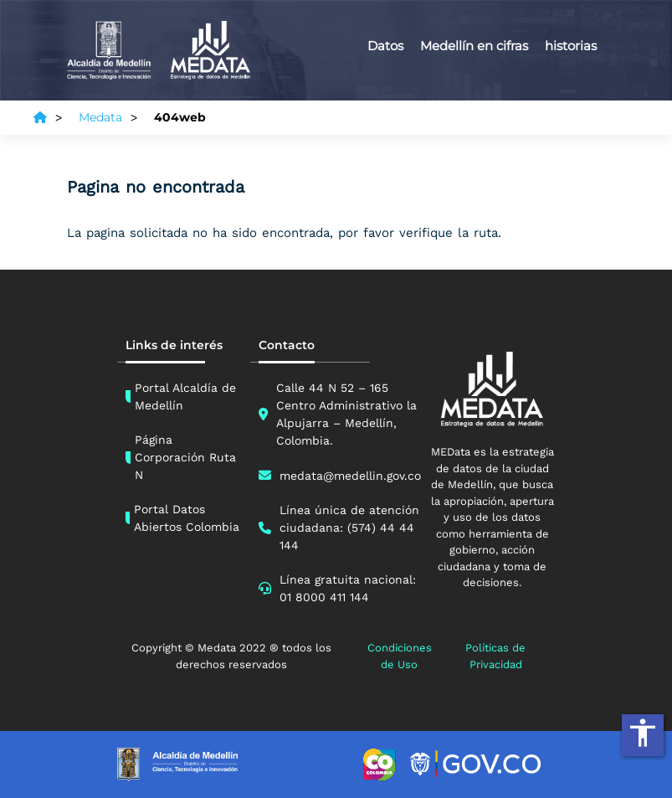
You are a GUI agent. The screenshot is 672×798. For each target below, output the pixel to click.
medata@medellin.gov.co (350, 476)
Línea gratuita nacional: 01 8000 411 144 (348, 588)
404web (180, 117)
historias (571, 46)
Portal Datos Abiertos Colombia (187, 518)
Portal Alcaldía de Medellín (185, 396)
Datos (385, 46)
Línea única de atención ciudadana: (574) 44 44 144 (349, 528)
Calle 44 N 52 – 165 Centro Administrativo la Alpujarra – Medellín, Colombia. (346, 414)
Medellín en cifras (474, 46)
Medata (100, 117)
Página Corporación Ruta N (185, 457)
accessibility (643, 733)
